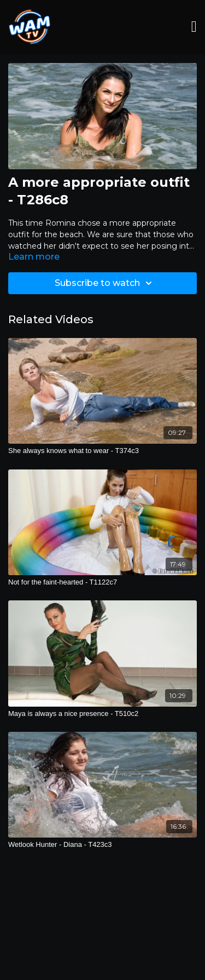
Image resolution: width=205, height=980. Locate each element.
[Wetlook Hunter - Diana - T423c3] (102, 845)
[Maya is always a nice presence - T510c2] (102, 714)
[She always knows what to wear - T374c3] (102, 451)
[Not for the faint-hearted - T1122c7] (102, 582)
